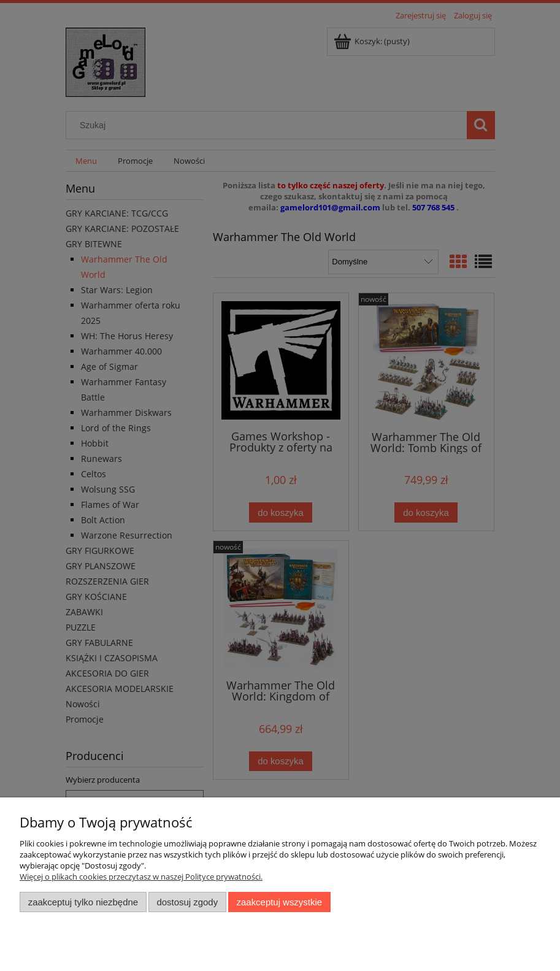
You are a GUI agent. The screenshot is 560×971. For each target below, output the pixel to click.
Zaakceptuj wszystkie (279, 902)
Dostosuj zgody (187, 902)
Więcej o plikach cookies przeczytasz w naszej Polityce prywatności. (141, 877)
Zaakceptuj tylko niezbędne (83, 902)
